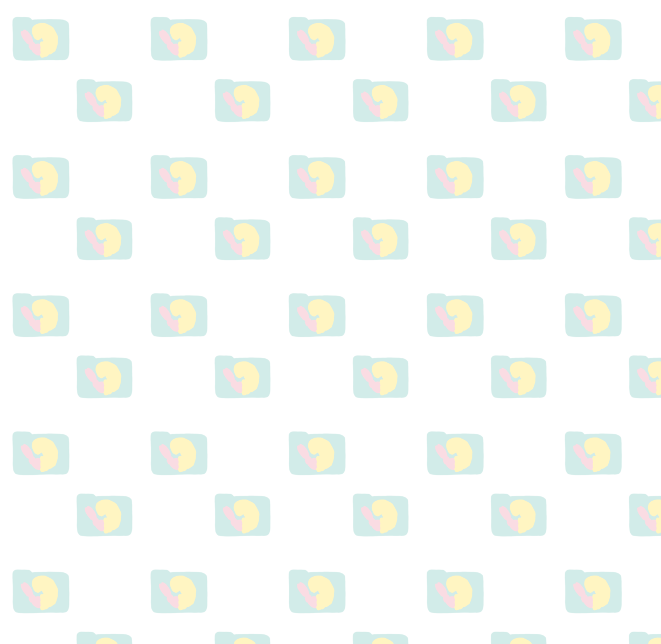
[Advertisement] (548, 316)
